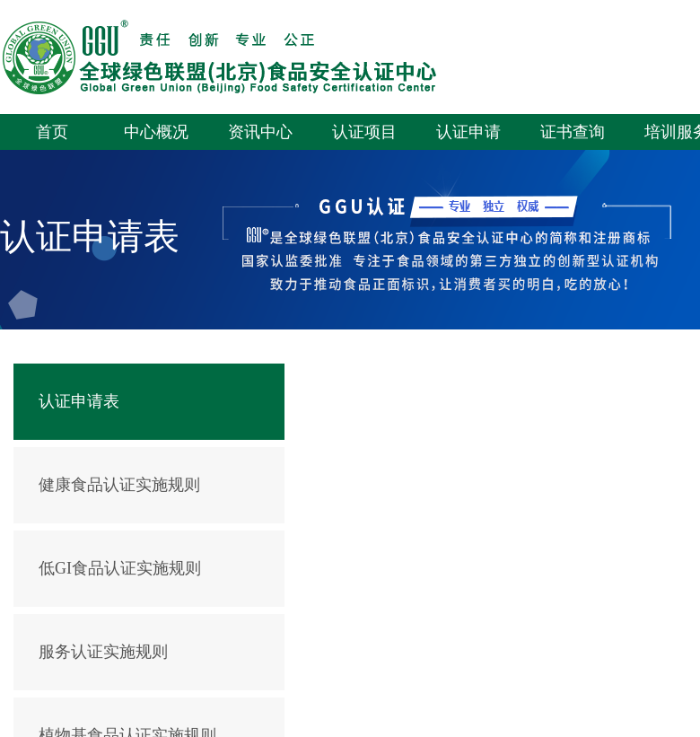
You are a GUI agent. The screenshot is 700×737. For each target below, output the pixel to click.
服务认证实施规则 (103, 652)
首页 (52, 132)
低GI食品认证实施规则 (120, 568)
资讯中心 (260, 132)
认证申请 (468, 132)
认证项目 (364, 132)
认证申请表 (79, 401)
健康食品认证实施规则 (119, 485)
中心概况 (156, 132)
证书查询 (573, 132)
